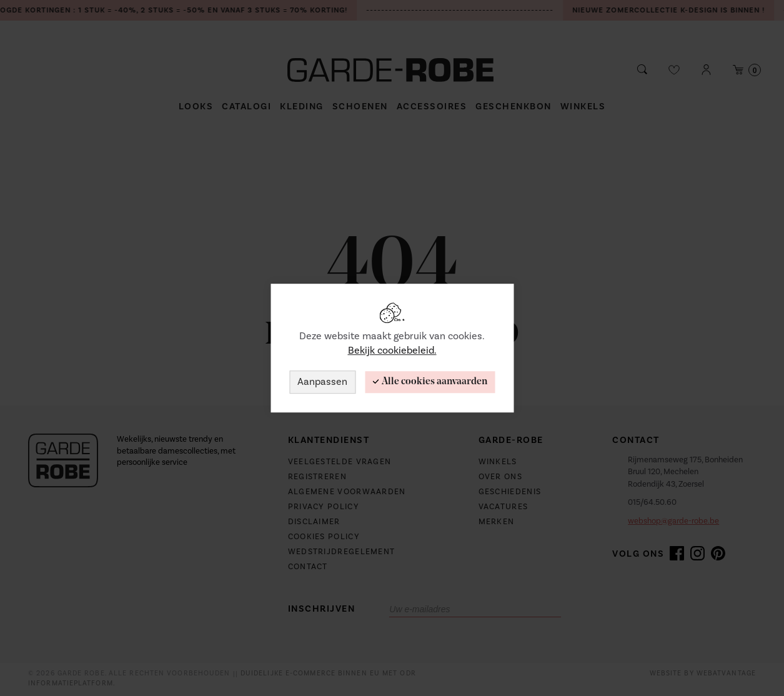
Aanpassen (322, 382)
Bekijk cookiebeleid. (392, 350)
